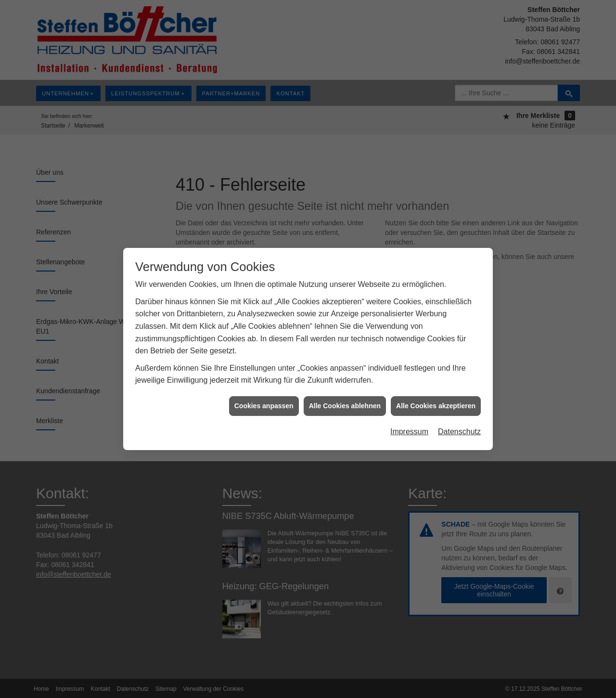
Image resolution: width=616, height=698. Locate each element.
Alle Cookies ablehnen (345, 401)
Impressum (409, 427)
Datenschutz (459, 427)
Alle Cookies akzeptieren (436, 401)
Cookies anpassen (264, 401)
